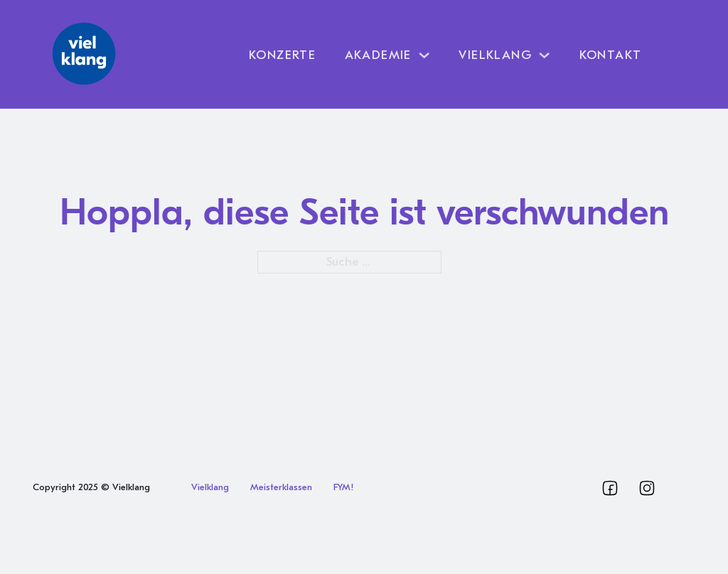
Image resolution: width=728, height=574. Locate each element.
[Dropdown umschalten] (424, 55)
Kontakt (611, 55)
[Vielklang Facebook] (610, 488)
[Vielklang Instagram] (647, 488)
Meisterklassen (281, 487)
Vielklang (210, 487)
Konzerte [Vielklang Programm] (282, 55)
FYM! (344, 487)
